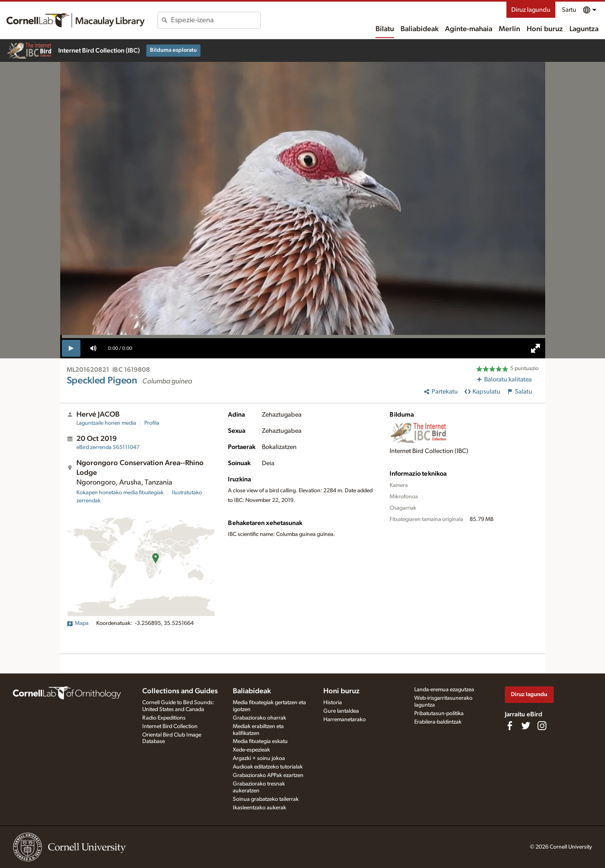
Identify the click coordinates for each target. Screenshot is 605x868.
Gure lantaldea (341, 711)
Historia (333, 703)
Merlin (509, 29)
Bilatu (385, 29)
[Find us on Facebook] (510, 726)
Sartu (569, 10)
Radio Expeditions (164, 718)
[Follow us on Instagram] (542, 726)
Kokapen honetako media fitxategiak (120, 493)
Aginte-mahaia (469, 29)
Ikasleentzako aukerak (259, 808)
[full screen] (535, 348)
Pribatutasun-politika (439, 713)
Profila (152, 423)
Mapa (78, 623)
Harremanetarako (345, 720)
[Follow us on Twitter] (526, 726)
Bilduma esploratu (173, 50)
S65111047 (108, 447)
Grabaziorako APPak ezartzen (268, 775)
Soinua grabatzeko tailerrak (266, 799)
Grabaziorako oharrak (259, 718)
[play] (71, 348)
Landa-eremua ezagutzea (444, 690)
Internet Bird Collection (170, 726)
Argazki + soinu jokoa (259, 758)
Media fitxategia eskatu (260, 741)
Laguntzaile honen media (106, 423)
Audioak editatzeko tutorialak (268, 767)
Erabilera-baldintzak (438, 722)
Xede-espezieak (251, 750)
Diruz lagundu (531, 10)
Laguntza (584, 29)
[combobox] (216, 20)
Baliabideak (419, 29)
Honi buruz (545, 29)
